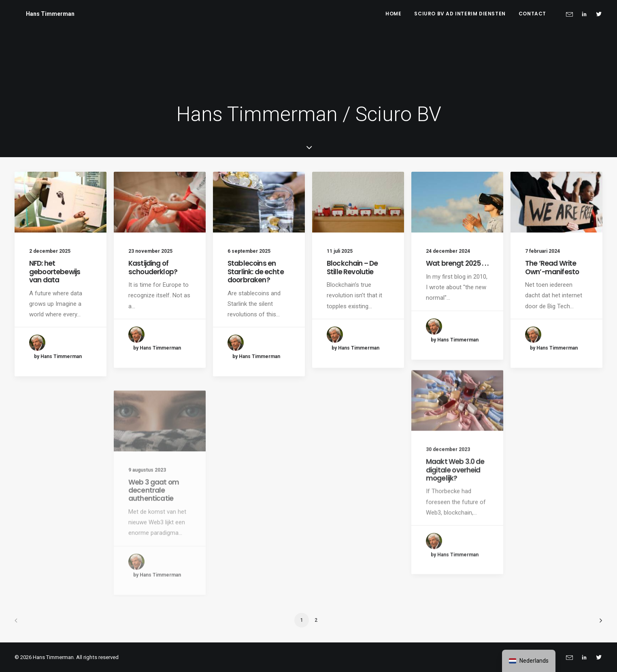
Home (393, 14)
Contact (532, 14)
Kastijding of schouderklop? (153, 267)
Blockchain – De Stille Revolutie (352, 267)
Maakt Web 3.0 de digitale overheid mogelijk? (455, 498)
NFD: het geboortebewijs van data (55, 272)
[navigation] (529, 661)
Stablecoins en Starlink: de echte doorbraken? (256, 272)
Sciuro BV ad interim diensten (460, 14)
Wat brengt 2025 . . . (457, 263)
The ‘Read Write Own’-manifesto (552, 267)
